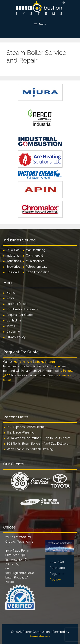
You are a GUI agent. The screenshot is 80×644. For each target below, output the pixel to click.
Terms (11, 326)
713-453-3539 (23, 362)
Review (55, 580)
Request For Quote (20, 315)
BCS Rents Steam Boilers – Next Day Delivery (37, 444)
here (56, 366)
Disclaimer (14, 331)
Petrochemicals (36, 267)
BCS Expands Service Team (25, 427)
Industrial (13, 256)
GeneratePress (40, 636)
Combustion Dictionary (22, 309)
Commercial (34, 256)
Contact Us (14, 320)
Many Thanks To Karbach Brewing (30, 449)
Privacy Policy (16, 337)
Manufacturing (36, 250)
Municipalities (35, 261)
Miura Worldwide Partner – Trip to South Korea (39, 438)
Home (11, 293)
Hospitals (13, 272)
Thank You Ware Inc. (20, 432)
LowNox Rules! (17, 304)
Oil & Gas (13, 250)
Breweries (13, 267)
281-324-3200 (45, 362)
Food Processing (38, 272)
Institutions (15, 261)
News (10, 298)
